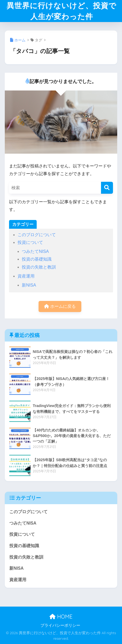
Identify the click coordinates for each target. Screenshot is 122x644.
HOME (61, 617)
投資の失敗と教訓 (39, 267)
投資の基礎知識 (37, 259)
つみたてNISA (35, 251)
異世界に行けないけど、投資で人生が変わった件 (62, 11)
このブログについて (37, 235)
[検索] (107, 188)
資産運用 (26, 276)
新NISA (29, 285)
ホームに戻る (60, 306)
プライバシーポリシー (60, 625)
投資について (30, 242)
